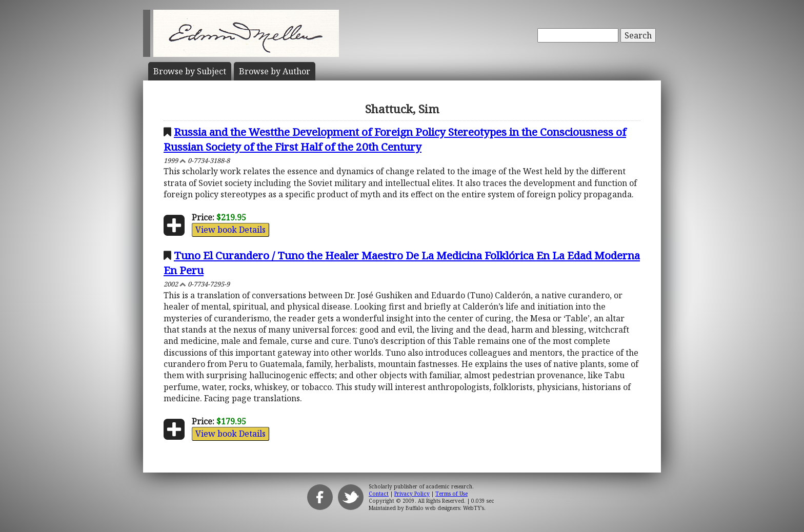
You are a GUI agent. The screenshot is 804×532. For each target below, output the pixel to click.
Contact (379, 494)
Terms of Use (451, 494)
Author (275, 71)
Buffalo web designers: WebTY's (445, 508)
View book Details (230, 230)
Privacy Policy (412, 494)
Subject (190, 71)
